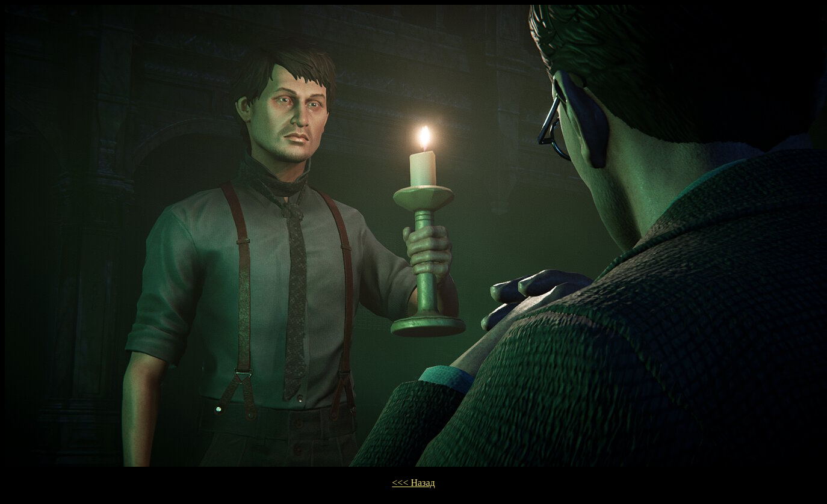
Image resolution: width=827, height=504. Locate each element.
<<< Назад (413, 483)
